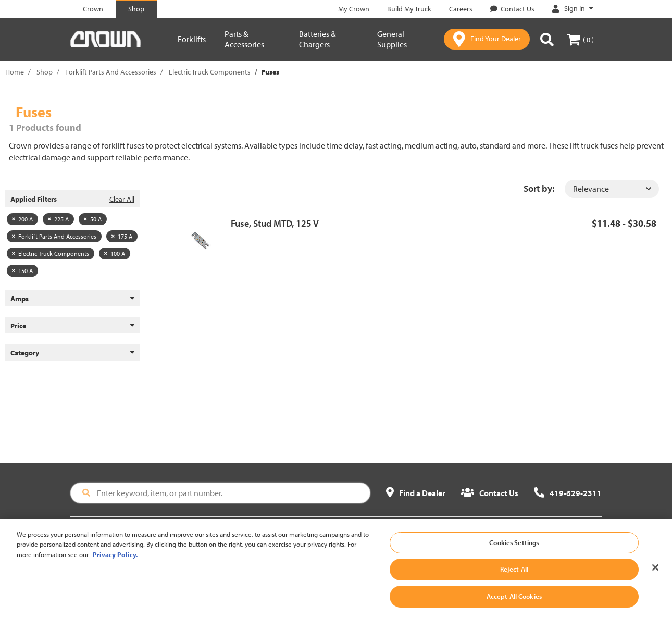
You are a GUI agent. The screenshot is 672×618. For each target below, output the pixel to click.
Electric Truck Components (210, 72)
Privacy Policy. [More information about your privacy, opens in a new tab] (115, 561)
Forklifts (192, 39)
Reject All (514, 576)
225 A (58, 219)
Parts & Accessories (244, 39)
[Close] (655, 574)
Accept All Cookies (514, 603)
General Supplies (392, 39)
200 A (22, 219)
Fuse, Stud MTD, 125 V (275, 223)
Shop (45, 72)
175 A (122, 236)
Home (15, 72)
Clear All (122, 199)
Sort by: (539, 188)
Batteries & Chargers (318, 39)
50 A (93, 219)
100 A (115, 254)
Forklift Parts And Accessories (111, 72)
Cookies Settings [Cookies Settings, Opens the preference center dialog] (514, 549)
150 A (22, 271)
